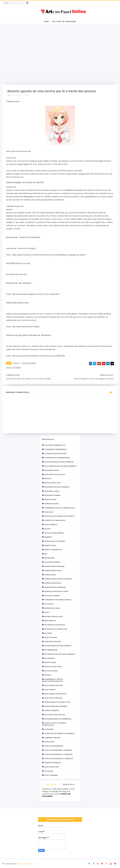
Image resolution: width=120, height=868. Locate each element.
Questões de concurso (53, 698)
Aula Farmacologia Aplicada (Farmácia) (60, 466)
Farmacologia (50, 575)
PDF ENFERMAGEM (51, 650)
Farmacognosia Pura (53, 570)
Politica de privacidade (51, 785)
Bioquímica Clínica (52, 491)
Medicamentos (50, 621)
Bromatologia (50, 499)
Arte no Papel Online (25, 864)
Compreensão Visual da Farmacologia (60, 508)
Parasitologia (50, 662)
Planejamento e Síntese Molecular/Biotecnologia (53, 680)
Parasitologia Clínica (53, 667)
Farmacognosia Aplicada (54, 566)
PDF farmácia (50, 658)
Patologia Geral (51, 671)
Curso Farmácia (51, 524)
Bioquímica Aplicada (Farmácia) (57, 487)
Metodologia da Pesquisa (55, 625)
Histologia (49, 604)
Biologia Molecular (52, 483)
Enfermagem (49, 558)
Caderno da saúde (52, 504)
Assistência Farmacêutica (55, 445)
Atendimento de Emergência (56, 449)
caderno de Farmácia (53, 763)
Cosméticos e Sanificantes (55, 520)
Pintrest (48, 675)
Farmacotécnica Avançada (55, 587)
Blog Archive (69, 784)
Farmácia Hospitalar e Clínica (56, 591)
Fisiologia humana (52, 596)
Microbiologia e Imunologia (56, 629)
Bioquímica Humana (52, 495)
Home (46, 22)
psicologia (49, 771)
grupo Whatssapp (52, 767)
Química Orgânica (52, 710)
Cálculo (48, 529)
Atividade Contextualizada (55, 454)
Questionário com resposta (56, 694)
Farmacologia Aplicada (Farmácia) (58, 579)
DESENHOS (48, 537)
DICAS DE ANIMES (23, 95)
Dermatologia (50, 545)
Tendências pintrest (53, 738)
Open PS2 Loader (51, 637)
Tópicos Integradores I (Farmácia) (58, 750)
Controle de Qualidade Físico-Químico (60, 516)
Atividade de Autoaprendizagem (57, 458)
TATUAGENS (49, 729)
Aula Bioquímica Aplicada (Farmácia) (59, 462)
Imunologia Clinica (52, 608)
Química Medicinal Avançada (56, 706)
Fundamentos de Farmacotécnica (58, 600)
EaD (46, 554)
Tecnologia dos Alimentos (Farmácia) (60, 733)
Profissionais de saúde (54, 685)
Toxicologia (49, 742)
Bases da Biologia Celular (55, 474)
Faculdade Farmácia (52, 562)
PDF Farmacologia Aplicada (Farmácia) (60, 654)
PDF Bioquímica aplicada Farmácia (58, 646)
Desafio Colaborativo (53, 550)
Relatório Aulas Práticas (55, 715)
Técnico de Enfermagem (54, 746)
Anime (13, 95)
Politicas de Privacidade (64, 22)
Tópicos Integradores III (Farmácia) (59, 759)
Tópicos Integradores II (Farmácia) (58, 754)
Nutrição (48, 633)
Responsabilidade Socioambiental (58, 719)
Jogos (47, 612)
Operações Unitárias (53, 641)
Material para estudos (54, 616)
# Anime (16, 363)
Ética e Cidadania (51, 775)
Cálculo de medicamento (54, 533)
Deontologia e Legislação (55, 541)
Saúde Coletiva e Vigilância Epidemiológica (54, 724)
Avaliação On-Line (52, 470)
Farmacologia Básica (53, 583)
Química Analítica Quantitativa (57, 702)
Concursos (49, 512)
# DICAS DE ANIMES (29, 363)
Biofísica (48, 479)
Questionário (50, 690)
